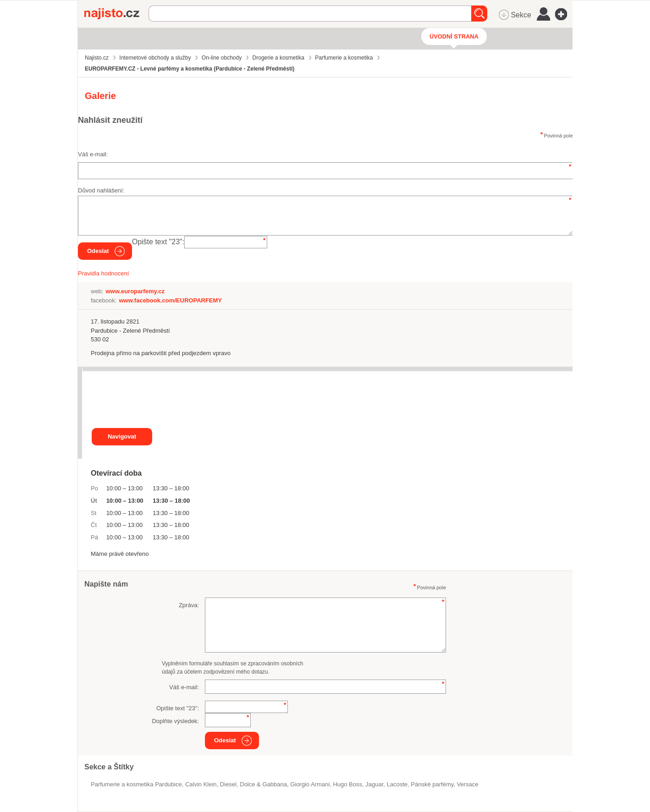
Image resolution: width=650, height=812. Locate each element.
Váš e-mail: (93, 154)
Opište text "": (158, 242)
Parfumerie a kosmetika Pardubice (136, 784)
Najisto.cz (116, 14)
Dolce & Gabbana (263, 784)
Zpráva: (189, 605)
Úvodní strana (454, 36)
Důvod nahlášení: (101, 190)
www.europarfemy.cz (135, 291)
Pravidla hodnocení (103, 273)
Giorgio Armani (310, 784)
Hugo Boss (347, 784)
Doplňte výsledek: (175, 721)
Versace (468, 784)
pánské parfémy (432, 784)
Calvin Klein (201, 784)
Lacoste (397, 784)
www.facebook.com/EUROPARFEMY (170, 300)
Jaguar (374, 784)
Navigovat (122, 436)
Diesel (228, 784)
